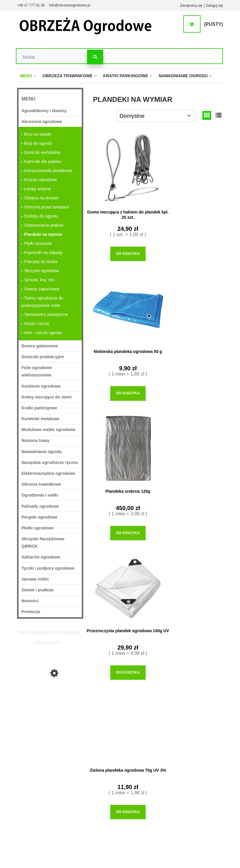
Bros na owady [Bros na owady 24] (38, 134)
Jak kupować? (113, 757)
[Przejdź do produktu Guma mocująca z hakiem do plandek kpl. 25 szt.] (120, 167)
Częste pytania (113, 765)
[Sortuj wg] (156, 116)
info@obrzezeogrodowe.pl (70, 5)
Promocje (31, 612)
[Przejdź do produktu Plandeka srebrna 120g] (50, 711)
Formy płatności (82, 785)
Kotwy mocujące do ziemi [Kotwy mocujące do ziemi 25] (46, 397)
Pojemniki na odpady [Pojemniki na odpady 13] (43, 253)
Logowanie (142, 763)
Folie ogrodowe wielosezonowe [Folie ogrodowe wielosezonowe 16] (37, 371)
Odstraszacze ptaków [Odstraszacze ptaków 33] (44, 225)
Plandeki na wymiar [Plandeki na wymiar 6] (43, 234)
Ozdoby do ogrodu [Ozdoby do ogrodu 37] (41, 216)
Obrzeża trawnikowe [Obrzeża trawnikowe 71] (41, 484)
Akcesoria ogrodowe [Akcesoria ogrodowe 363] (42, 122)
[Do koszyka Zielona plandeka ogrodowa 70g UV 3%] (120, 526)
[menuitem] (28, 76)
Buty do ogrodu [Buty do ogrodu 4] (38, 143)
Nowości (30, 601)
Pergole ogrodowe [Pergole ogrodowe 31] (39, 517)
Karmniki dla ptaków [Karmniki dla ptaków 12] (42, 162)
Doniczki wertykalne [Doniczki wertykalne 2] (42, 152)
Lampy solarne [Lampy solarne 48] (38, 189)
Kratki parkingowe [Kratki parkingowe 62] (39, 408)
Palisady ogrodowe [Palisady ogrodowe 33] (40, 506)
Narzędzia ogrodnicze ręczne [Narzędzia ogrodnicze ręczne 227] (50, 462)
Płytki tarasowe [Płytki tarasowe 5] (38, 243)
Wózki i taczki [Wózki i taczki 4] (37, 324)
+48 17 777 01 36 (31, 5)
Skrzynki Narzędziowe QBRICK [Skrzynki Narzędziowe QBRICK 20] (43, 542)
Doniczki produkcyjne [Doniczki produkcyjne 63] (43, 357)
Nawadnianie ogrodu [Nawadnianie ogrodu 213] (42, 452)
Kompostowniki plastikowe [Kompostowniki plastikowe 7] (48, 171)
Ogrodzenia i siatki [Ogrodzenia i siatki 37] (40, 495)
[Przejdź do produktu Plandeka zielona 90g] (190, 442)
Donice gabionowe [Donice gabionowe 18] (40, 346)
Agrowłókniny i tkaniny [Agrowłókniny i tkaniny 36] (44, 111)
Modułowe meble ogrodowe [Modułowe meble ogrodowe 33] (49, 430)
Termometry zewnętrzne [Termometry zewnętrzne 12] (46, 314)
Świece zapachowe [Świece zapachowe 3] (42, 289)
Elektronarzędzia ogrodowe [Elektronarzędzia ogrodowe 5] (48, 473)
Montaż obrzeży (178, 771)
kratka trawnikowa (172, 561)
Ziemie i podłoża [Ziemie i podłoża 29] (37, 590)
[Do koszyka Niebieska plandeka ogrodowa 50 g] (190, 252)
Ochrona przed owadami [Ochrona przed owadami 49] (47, 207)
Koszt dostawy (81, 793)
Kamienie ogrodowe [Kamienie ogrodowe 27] (41, 386)
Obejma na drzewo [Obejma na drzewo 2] (41, 198)
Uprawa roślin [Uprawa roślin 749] (35, 579)
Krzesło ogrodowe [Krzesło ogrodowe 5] (41, 180)
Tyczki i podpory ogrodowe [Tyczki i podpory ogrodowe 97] (48, 568)
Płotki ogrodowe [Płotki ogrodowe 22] (37, 528)
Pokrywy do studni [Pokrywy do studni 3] (41, 262)
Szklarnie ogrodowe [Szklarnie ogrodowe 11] (41, 557)
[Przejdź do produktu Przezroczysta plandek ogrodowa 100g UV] (190, 305)
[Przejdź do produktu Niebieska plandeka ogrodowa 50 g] (190, 167)
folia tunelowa (132, 566)
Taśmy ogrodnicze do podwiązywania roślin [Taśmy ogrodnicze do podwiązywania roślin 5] (42, 302)
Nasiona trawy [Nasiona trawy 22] (35, 440)
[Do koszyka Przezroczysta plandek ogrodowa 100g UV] (190, 389)
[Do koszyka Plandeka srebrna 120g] (120, 389)
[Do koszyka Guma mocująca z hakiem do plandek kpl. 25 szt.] (120, 252)
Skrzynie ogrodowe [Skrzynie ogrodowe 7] (42, 271)
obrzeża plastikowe (168, 555)
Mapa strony (207, 793)
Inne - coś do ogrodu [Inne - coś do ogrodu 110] (43, 333)
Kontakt (203, 815)
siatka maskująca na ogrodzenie (149, 558)
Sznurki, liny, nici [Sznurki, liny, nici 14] (39, 280)
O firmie (203, 757)
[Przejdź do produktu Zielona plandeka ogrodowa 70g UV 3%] (120, 442)
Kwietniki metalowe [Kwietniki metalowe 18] (40, 419)
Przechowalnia (145, 785)
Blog (169, 793)
